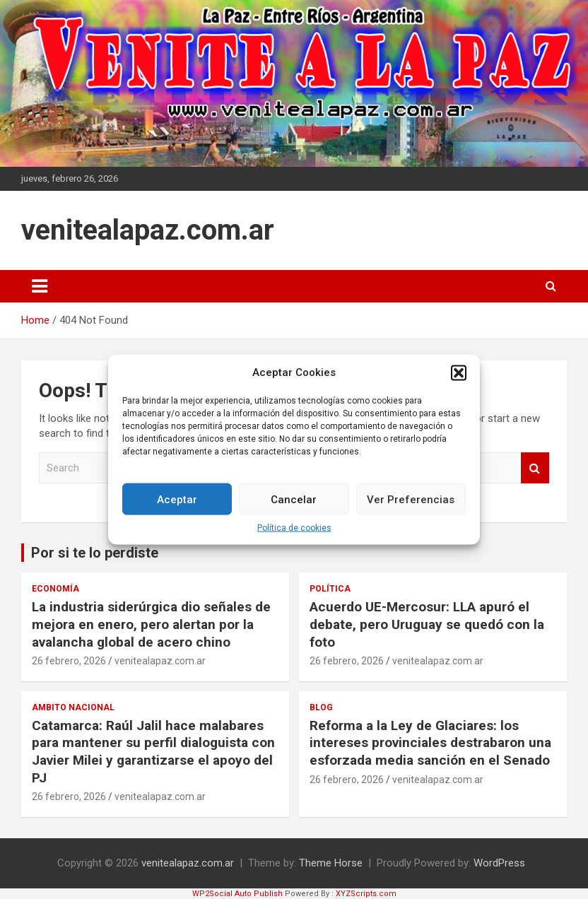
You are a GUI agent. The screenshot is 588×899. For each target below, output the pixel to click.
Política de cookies (294, 528)
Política (330, 589)
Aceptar (177, 499)
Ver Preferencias (411, 499)
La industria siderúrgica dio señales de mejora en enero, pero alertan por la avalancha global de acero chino (151, 624)
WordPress (499, 863)
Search (535, 468)
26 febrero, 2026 (69, 661)
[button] (459, 372)
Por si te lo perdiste (95, 553)
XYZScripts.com (366, 894)
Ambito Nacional (73, 707)
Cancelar (294, 499)
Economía (55, 589)
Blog (321, 707)
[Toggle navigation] (40, 286)
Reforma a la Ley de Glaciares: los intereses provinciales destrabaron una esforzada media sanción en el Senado (430, 743)
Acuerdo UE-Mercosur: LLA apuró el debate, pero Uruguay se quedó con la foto (427, 624)
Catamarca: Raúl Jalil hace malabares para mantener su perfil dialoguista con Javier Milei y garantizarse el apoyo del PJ (153, 752)
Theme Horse (331, 863)
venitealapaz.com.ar (148, 230)
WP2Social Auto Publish (237, 894)
